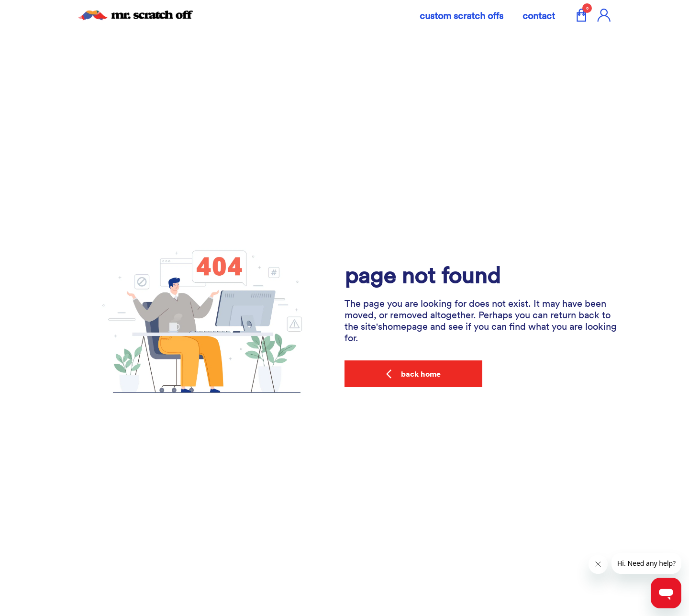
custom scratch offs (461, 15)
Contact (539, 15)
